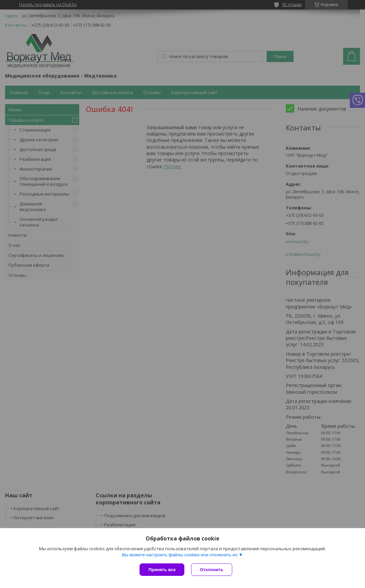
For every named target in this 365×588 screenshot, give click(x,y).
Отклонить (211, 570)
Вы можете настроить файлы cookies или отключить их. (180, 555)
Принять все (162, 570)
